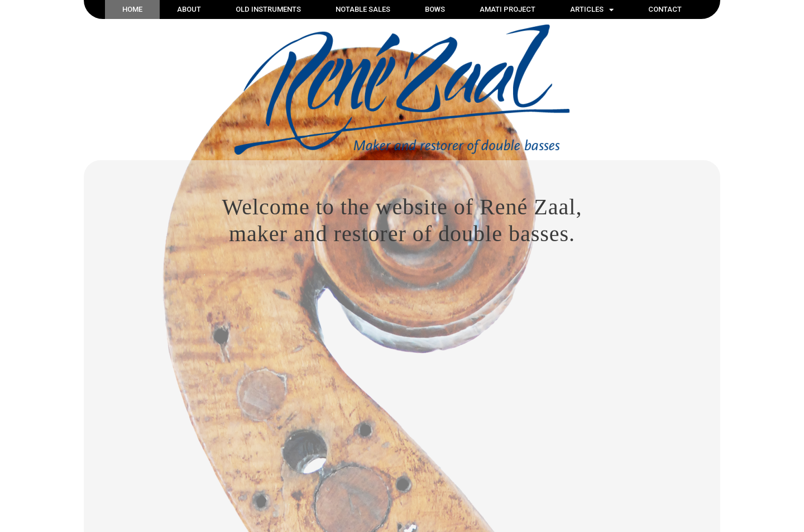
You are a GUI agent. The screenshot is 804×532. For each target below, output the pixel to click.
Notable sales (363, 9)
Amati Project (508, 9)
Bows (435, 9)
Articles (592, 10)
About (189, 9)
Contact (665, 9)
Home (132, 9)
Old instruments (268, 9)
